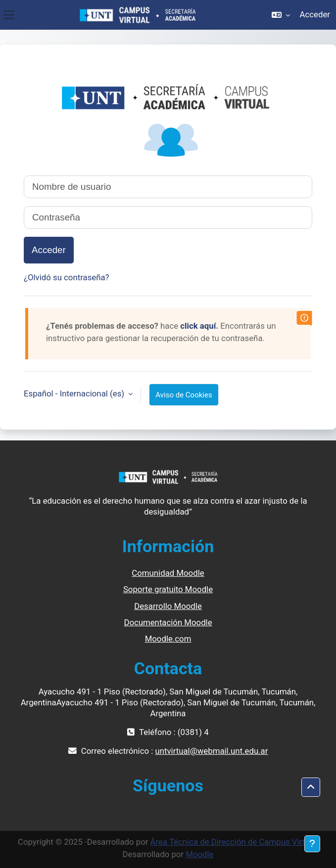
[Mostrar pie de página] (312, 844)
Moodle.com (168, 639)
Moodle (199, 854)
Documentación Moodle (168, 622)
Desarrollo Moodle (168, 606)
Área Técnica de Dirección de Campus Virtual (233, 842)
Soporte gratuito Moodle (168, 589)
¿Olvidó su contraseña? (67, 277)
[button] (281, 15)
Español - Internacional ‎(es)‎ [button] (75, 393)
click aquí (198, 326)
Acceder (315, 14)
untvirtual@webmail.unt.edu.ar (211, 751)
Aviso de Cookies (184, 395)
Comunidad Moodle (168, 573)
